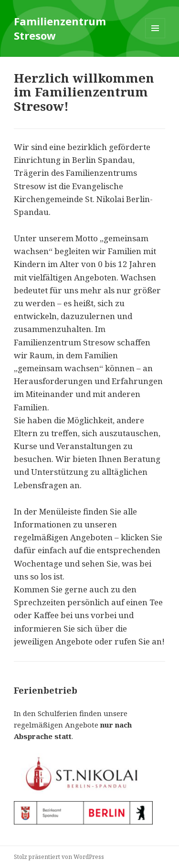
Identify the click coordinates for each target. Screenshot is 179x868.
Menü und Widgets (155, 38)
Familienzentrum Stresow (60, 28)
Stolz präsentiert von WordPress (59, 857)
